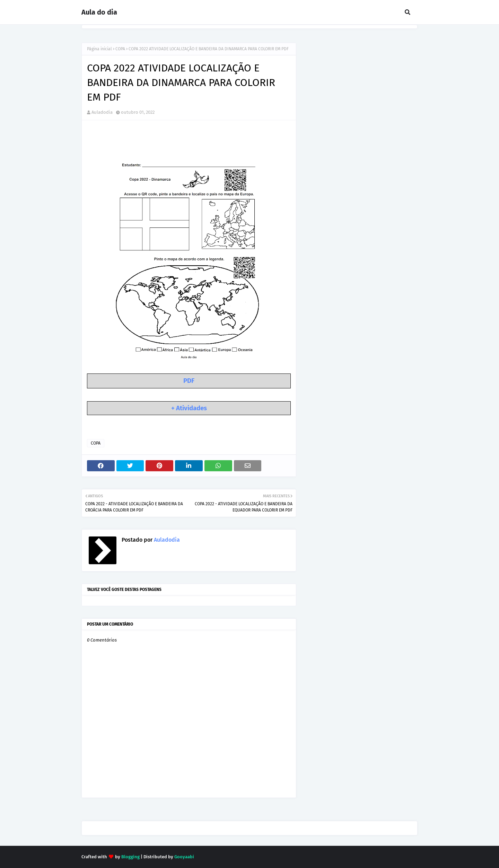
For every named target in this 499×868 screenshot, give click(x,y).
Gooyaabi (184, 857)
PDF (189, 381)
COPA (120, 49)
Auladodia (102, 112)
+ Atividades (189, 408)
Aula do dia (99, 12)
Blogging (130, 857)
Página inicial (99, 49)
